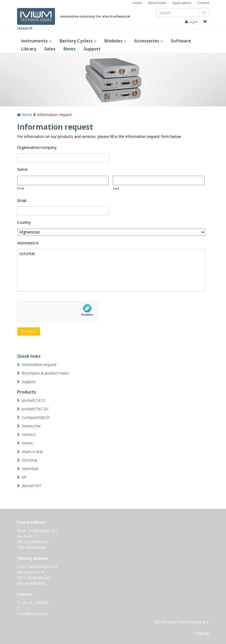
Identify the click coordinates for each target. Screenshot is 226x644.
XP (24, 477)
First (21, 188)
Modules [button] (115, 41)
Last (116, 188)
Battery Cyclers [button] (78, 41)
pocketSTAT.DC (35, 409)
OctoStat (111, 270)
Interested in (28, 243)
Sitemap (202, 633)
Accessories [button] (148, 41)
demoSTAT (32, 486)
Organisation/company (37, 148)
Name (22, 169)
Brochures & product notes (45, 373)
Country (24, 222)
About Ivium (157, 3)
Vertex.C (29, 434)
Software (181, 41)
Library (29, 49)
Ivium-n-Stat (32, 452)
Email (22, 201)
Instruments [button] (36, 41)
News (70, 49)
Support (92, 49)
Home (137, 3)
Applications (182, 3)
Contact (203, 3)
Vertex (27, 443)
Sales (50, 49)
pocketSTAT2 (33, 400)
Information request (39, 365)
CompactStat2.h (36, 417)
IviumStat (30, 469)
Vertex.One (31, 426)
